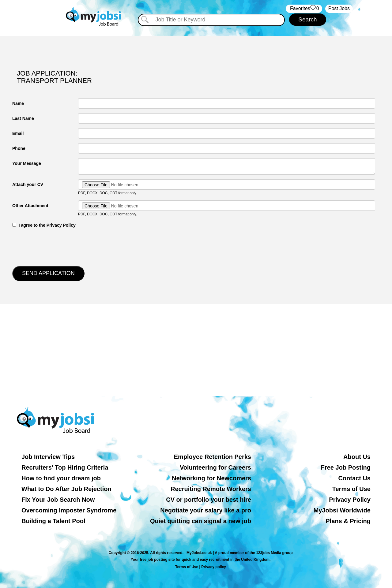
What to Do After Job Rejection (66, 489)
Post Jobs (339, 8)
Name (18, 103)
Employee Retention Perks (213, 457)
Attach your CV (28, 184)
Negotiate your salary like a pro (206, 510)
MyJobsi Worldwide (342, 510)
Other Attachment (30, 206)
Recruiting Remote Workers (211, 489)
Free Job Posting (346, 467)
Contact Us (354, 478)
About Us (357, 457)
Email (18, 133)
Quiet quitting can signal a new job (201, 521)
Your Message (27, 163)
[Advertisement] (196, 350)
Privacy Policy (350, 500)
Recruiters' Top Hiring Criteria (65, 467)
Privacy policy (214, 567)
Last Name (23, 118)
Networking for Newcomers (211, 478)
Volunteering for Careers (215, 467)
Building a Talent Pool (53, 521)
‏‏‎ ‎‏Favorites (304, 9)
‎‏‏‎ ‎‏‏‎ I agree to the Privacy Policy (44, 225)
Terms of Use (351, 489)
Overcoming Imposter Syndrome (69, 510)
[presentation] (59, 246)
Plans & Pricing (348, 521)
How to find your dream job (61, 478)
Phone (19, 148)
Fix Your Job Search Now (58, 500)
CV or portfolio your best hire (209, 500)
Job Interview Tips (48, 457)
